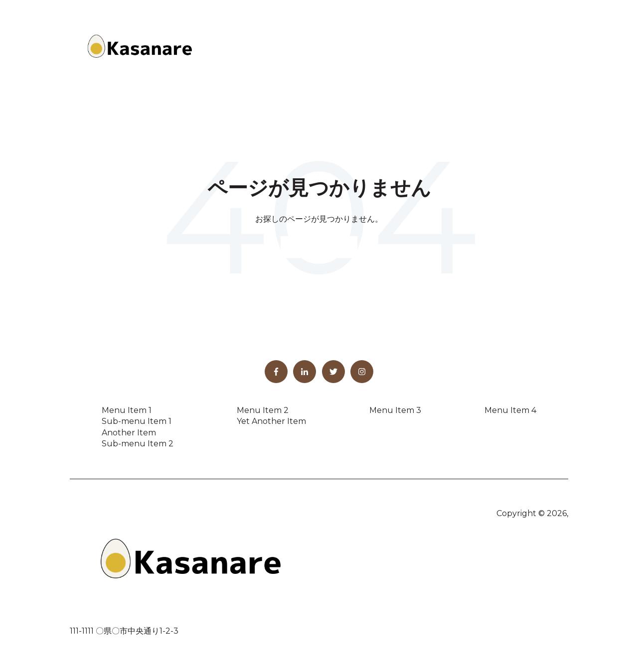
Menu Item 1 (127, 410)
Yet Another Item (271, 421)
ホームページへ (319, 247)
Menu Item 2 (263, 410)
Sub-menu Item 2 (138, 444)
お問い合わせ (534, 48)
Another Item (129, 433)
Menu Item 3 (395, 410)
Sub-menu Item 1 (137, 421)
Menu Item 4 (510, 410)
